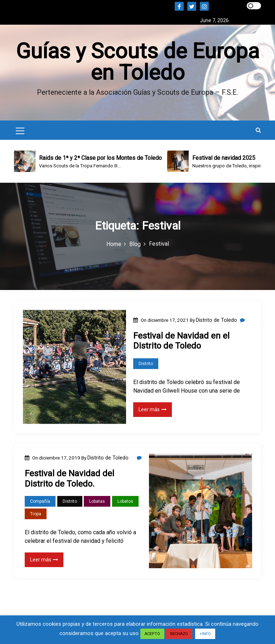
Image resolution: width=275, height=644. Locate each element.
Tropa (36, 514)
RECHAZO (179, 634)
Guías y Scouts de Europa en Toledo (137, 62)
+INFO (205, 634)
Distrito (146, 364)
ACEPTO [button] (152, 634)
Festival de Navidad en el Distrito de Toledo (181, 341)
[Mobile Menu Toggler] (20, 133)
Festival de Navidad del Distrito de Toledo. (69, 479)
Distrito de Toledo (216, 321)
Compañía (40, 502)
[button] (258, 131)
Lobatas (97, 502)
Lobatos (125, 502)
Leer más (153, 410)
